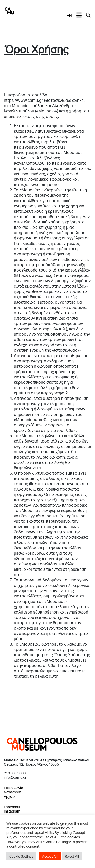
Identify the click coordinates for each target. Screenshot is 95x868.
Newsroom (12, 792)
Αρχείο (9, 796)
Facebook (12, 807)
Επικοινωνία (14, 788)
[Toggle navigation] (79, 15)
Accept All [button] (50, 856)
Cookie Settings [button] (21, 856)
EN (69, 15)
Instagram (12, 811)
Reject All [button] (72, 856)
